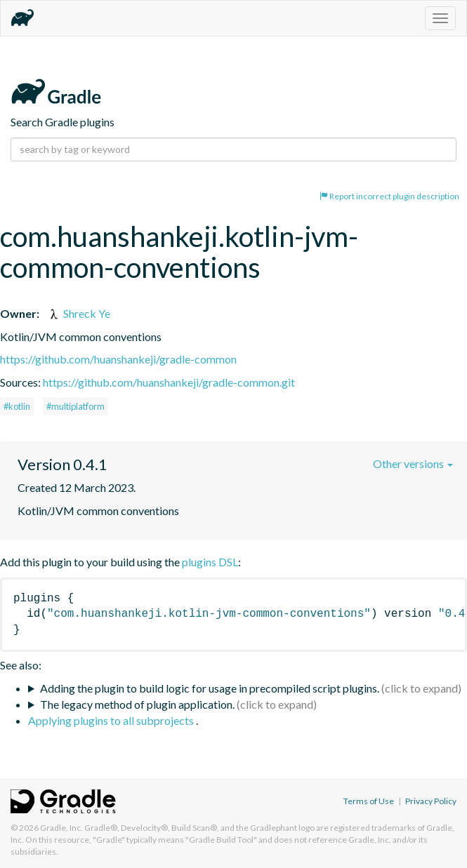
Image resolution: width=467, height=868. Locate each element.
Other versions (413, 463)
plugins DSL (210, 562)
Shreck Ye (79, 313)
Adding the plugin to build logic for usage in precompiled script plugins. (210, 688)
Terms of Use (369, 801)
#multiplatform (75, 406)
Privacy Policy (431, 801)
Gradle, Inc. (61, 828)
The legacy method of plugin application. (137, 704)
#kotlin (17, 406)
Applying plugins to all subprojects (112, 720)
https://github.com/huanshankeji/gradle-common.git (169, 382)
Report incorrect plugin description (389, 196)
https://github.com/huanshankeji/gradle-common (118, 359)
